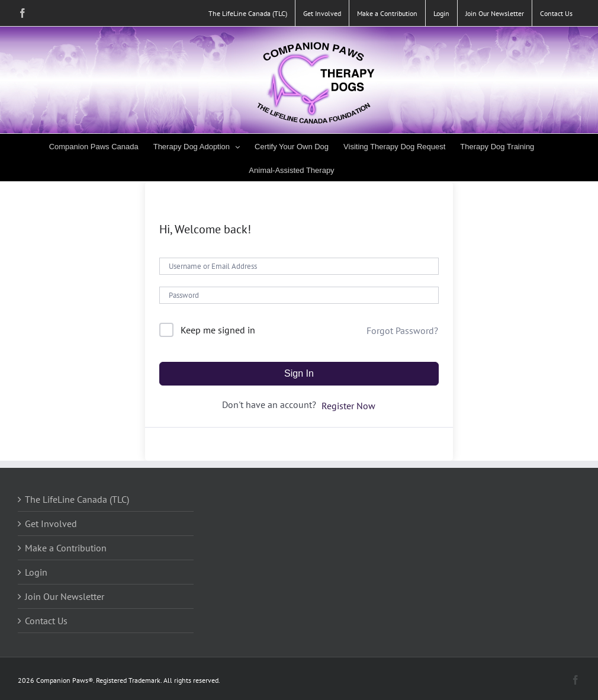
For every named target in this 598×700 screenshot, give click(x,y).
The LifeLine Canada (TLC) (77, 499)
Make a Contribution (66, 548)
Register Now (348, 406)
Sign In (299, 373)
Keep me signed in (218, 330)
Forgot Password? (402, 330)
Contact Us (46, 621)
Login (36, 572)
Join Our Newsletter (65, 596)
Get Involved (51, 524)
